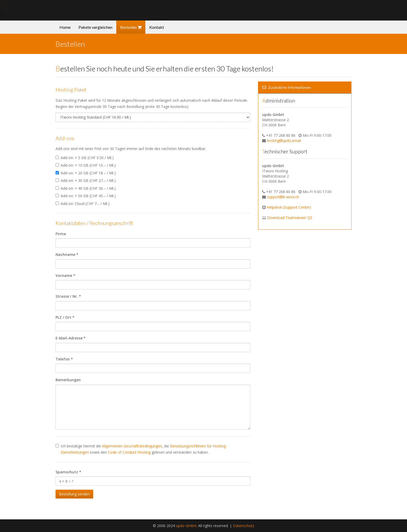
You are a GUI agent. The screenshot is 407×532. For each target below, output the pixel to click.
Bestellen (131, 27)
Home (65, 27)
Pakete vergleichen (95, 27)
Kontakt (157, 27)
